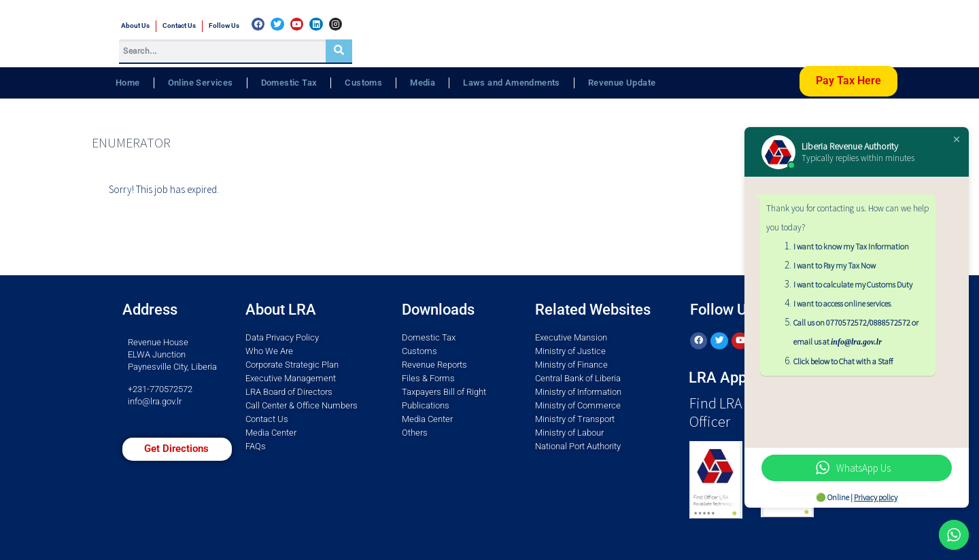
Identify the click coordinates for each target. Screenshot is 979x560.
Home (128, 83)
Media (423, 83)
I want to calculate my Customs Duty (853, 284)
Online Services (201, 83)
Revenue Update (622, 83)
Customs (363, 83)
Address (150, 310)
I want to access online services (842, 303)
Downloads (438, 310)
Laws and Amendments (512, 83)
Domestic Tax (289, 83)
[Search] (339, 51)
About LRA (281, 310)
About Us (135, 25)
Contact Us (179, 25)
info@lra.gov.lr (155, 401)
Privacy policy (876, 497)
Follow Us (224, 25)
